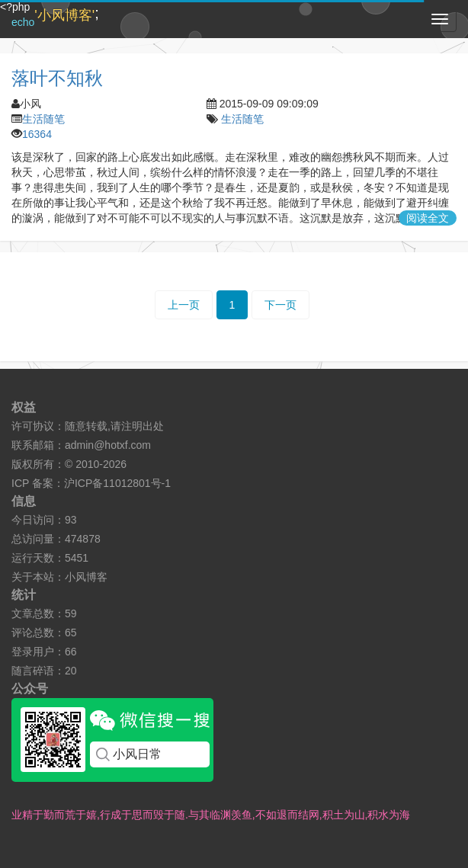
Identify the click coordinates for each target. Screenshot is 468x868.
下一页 (280, 305)
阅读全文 (428, 218)
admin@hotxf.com (108, 445)
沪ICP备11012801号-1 (117, 483)
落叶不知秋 (57, 78)
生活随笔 (43, 119)
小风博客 (86, 577)
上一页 (184, 305)
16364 (37, 134)
